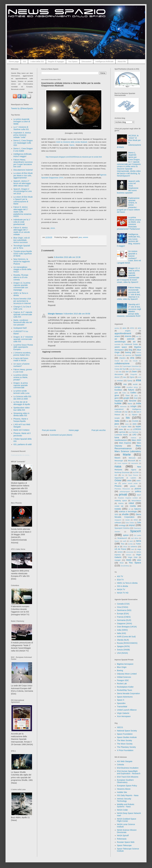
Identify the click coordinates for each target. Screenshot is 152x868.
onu (123, 475)
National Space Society (127, 731)
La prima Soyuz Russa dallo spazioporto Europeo (23, 347)
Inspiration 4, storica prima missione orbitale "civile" (22, 135)
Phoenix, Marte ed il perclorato (22, 434)
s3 (129, 509)
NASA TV (121, 589)
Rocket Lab (122, 684)
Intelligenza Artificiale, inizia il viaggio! (23, 155)
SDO (116, 515)
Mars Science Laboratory (128, 451)
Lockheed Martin (121, 435)
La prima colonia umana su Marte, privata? (21, 377)
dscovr (117, 377)
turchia (130, 544)
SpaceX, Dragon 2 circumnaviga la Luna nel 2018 (23, 191)
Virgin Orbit (133, 557)
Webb (129, 560)
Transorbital (122, 707)
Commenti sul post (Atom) (61, 435)
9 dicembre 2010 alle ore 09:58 (77, 314)
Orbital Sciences (124, 677)
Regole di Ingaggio (56, 61)
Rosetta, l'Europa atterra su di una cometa (21, 277)
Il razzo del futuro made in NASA (21, 359)
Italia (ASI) (122, 633)
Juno (134, 424)
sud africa (135, 538)
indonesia (123, 407)
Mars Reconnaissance (128, 447)
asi (116, 339)
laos (128, 429)
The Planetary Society (126, 747)
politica (138, 491)
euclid (135, 384)
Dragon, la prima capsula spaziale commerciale (21, 385)
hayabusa (119, 401)
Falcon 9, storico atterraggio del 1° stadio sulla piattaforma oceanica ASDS (22, 212)
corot (131, 369)
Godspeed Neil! (20, 328)
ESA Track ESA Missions (128, 777)
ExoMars (118, 390)
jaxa (80, 237)
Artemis (128, 336)
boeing (128, 352)
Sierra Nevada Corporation (129, 693)
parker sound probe (130, 483)
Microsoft (131, 461)
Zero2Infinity (125, 566)
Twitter (138, 544)
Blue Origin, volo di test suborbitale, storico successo (22, 240)
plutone (138, 489)
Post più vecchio (99, 430)
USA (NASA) (122, 653)
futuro (131, 390)
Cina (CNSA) (123, 607)
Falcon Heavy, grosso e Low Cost (23, 371)
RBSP (139, 495)
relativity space (121, 501)
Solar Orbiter (130, 523)
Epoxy (130, 381)
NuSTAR (136, 473)
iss (128, 418)
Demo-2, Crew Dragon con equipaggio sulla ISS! (23, 143)
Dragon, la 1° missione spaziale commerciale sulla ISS (23, 339)
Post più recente (49, 430)
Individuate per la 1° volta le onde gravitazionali (22, 222)
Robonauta (122, 839)
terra (139, 541)
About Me (122, 61)
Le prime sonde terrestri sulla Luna (21, 392)
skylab (127, 520)
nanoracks (135, 463)
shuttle (125, 514)
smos (136, 520)
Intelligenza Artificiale (104, 61)
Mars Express (125, 443)
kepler (138, 426)
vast (133, 549)
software (118, 523)
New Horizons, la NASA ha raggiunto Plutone (22, 261)
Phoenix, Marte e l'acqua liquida (21, 420)
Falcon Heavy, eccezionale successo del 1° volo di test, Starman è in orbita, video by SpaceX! (129, 293)
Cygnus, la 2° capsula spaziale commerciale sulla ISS (23, 314)
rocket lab (119, 506)
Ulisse (125, 547)
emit (140, 377)
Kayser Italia (126, 427)
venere (85, 237)
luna (117, 437)
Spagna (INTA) (123, 646)
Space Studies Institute (127, 737)
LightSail (122, 432)
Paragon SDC (123, 680)
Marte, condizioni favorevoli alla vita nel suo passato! (23, 322)
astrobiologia (120, 342)
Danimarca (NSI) (124, 610)
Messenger (119, 461)
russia (118, 509)
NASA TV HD (123, 593)
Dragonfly (134, 374)
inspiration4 (119, 409)
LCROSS (137, 429)
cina (132, 358)
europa (118, 387)
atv (134, 342)
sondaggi (122, 525)
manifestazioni (121, 440)
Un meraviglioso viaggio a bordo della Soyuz (22, 269)
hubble (118, 403)
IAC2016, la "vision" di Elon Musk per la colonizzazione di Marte (129, 141)
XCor (122, 563)
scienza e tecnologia (128, 511)
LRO (134, 435)
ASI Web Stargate (125, 761)
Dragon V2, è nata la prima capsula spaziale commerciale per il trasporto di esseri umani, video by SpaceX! (128, 275)
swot (131, 541)
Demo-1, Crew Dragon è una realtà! (23, 150)
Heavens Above (124, 789)
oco (116, 475)
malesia (133, 438)
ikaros (130, 404)
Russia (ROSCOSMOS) (127, 643)
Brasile (120, 355)
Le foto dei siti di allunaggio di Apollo (22, 403)
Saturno (138, 509)
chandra (122, 358)
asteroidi (131, 339)
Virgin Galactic (123, 713)
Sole (139, 523)
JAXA (53, 228)
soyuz (132, 525)
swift (124, 541)
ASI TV (120, 576)
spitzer (126, 535)
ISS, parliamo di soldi (23, 444)
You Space (73, 61)
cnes (126, 361)
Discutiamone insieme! (23, 170)
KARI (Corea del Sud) (126, 637)
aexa (124, 328)
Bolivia (139, 353)
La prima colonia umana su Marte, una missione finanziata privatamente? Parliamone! (129, 223)
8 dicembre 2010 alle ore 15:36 (67, 257)
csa (120, 372)
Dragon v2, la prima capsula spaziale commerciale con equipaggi (22, 286)
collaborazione (122, 363)
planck (133, 486)
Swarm (117, 541)
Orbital (118, 480)
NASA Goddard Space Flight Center (127, 820)
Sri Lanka (138, 535)
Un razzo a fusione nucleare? (22, 365)
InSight (133, 406)
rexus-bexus (136, 501)
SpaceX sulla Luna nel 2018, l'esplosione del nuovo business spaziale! (128, 187)
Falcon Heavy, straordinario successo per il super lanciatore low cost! (23, 163)
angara (128, 331)
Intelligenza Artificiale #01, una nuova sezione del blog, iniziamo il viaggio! (129, 240)
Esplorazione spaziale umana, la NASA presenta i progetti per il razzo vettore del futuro (128, 205)
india (139, 403)
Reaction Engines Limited (128, 498)
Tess (123, 544)
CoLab (135, 361)
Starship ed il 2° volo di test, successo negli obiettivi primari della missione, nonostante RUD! (129, 310)
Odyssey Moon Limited (127, 674)
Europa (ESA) (123, 614)
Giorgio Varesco (55, 314)
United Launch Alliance (127, 710)
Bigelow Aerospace (125, 664)
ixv (127, 421)
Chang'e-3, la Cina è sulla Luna (22, 308)
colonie (117, 366)
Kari (116, 427)
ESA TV (120, 580)
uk (118, 547)
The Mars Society (125, 740)
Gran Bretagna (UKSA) (127, 627)
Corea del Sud (120, 369)
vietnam (129, 555)
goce (117, 398)
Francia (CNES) (124, 617)
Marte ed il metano (21, 430)
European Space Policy (127, 786)
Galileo (133, 393)
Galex (124, 393)
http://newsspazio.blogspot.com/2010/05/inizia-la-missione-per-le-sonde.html (74, 157)
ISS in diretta (123, 586)
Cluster (117, 361)
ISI (126, 415)
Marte (127, 455)
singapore (118, 520)
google (126, 398)
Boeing (120, 670)
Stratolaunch (122, 538)
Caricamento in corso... (21, 455)
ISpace (135, 415)
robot (131, 503)
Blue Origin (122, 667)
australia (117, 344)
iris (132, 412)
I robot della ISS (37, 61)
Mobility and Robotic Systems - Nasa (126, 806)
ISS (24, 61)
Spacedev (121, 703)
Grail (136, 398)
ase (137, 336)
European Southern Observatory (125, 781)
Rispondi (52, 305)
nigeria (134, 470)
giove (117, 395)
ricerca (121, 503)
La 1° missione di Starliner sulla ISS (21, 128)
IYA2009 (135, 421)
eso (125, 384)
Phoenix (118, 486)
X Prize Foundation (125, 750)
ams (139, 328)
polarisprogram (125, 492)
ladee (121, 429)
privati (123, 494)
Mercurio (132, 458)
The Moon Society (125, 744)
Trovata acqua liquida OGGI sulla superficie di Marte (23, 254)
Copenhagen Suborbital (131, 366)
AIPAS (132, 328)
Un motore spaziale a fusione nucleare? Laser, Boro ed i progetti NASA (129, 257)
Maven (117, 458)
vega (139, 549)
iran (126, 412)
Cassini (138, 355)
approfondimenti (123, 333)
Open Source (133, 475)
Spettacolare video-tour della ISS (22, 409)
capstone (128, 355)
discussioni (119, 374)
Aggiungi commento (52, 352)
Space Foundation (125, 734)
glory (136, 395)
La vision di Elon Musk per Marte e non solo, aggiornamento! (23, 176)
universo (134, 547)
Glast (127, 395)
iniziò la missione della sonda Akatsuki (72, 142)
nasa (118, 466)
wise (139, 560)
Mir (140, 461)
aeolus (117, 328)
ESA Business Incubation (128, 768)
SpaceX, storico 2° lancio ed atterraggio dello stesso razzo (22, 183)
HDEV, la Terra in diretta (127, 583)
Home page (14, 61)
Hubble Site (122, 792)
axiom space (121, 347)
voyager (118, 560)
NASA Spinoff (123, 835)
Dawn (134, 372)
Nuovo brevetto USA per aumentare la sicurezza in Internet (22, 301)
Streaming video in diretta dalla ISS (21, 414)
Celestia (121, 765)
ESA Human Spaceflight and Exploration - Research (129, 772)
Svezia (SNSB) (123, 650)
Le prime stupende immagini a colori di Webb (22, 122)
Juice (127, 424)
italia (117, 421)
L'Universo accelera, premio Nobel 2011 (22, 354)
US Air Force (120, 549)
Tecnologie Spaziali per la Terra (22, 247)
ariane (117, 336)
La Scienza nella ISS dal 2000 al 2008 (22, 398)
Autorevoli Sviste (131, 344)
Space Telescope (124, 845)
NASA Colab (122, 810)
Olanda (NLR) (123, 640)
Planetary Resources (122, 489)
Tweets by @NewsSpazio (22, 108)
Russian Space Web (126, 842)
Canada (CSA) (123, 604)
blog (130, 350)
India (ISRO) (122, 630)
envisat (120, 381)
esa (139, 380)
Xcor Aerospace (124, 716)
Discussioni (87, 61)
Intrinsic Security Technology (124, 800)
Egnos (132, 377)
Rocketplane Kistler (125, 687)
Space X (121, 700)
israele (117, 418)
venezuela (130, 552)
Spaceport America (122, 528)
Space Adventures (125, 697)
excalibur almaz (132, 387)
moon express (122, 463)
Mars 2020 (136, 440)
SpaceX (136, 531)
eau (125, 377)
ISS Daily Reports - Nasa (128, 795)
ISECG (120, 727)
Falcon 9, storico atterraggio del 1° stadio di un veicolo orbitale (22, 231)
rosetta (133, 506)
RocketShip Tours (125, 690)
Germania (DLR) (124, 620)
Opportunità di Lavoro (125, 478)
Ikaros (72, 145)
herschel (133, 401)
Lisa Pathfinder (133, 432)
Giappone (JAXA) (125, 623)
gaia (116, 393)
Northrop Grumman (122, 473)
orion (129, 480)
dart (127, 372)
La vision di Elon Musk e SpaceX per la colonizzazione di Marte (23, 200)
